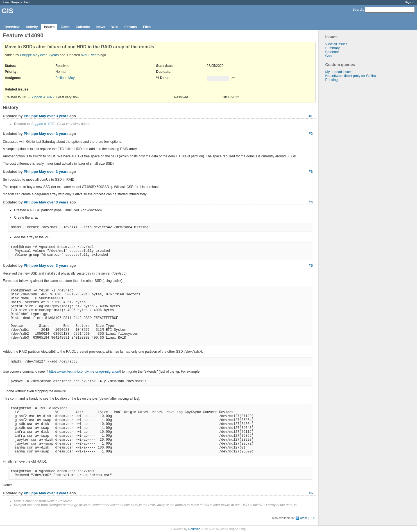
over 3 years (49, 55)
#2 (311, 134)
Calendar (83, 27)
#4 (311, 202)
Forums (131, 27)
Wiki (115, 27)
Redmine (194, 529)
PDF (312, 518)
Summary (333, 48)
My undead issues (339, 72)
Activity (32, 27)
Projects (17, 2)
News (101, 27)
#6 (311, 493)
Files (147, 27)
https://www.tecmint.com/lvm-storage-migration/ (85, 372)
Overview (12, 27)
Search (358, 10)
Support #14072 (42, 97)
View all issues (336, 44)
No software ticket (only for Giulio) (351, 76)
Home (5, 2)
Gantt (65, 27)
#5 (311, 265)
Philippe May (30, 55)
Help (27, 2)
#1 (311, 116)
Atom (303, 518)
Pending (332, 80)
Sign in (410, 2)
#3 (311, 172)
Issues (49, 27)
